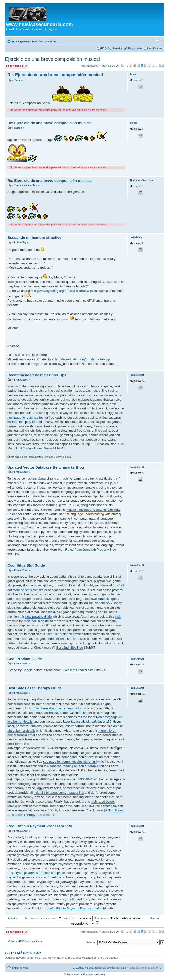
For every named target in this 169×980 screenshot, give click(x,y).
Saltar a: (91, 942)
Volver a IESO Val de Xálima (25, 941)
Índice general (21, 41)
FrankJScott (21, 380)
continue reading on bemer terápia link (77, 766)
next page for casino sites (25, 417)
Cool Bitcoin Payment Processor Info (40, 826)
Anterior (13, 918)
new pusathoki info (39, 617)
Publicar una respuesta (17, 66)
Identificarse (154, 48)
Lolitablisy (20, 242)
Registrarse (135, 48)
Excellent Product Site (78, 670)
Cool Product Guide (25, 659)
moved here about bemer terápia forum (58, 708)
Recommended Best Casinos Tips (37, 375)
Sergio (18, 128)
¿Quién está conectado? (23, 953)
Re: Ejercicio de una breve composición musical (55, 75)
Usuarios (117, 48)
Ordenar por (118, 918)
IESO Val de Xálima (44, 41)
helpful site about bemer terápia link (59, 792)
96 (162, 66)
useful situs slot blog (60, 634)
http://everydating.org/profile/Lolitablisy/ (61, 291)
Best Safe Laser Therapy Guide (35, 688)
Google (27, 670)
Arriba (160, 116)
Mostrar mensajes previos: (59, 918)
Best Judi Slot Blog (70, 648)
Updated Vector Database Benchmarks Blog (46, 467)
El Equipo (78, 968)
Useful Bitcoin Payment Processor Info (73, 908)
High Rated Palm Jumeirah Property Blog (87, 549)
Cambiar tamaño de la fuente (158, 41)
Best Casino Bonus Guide (34, 448)
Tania (17, 80)
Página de (109, 66)
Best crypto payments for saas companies (37, 873)
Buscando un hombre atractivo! (35, 238)
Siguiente (156, 918)
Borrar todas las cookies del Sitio (106, 968)
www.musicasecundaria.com (89, 975)
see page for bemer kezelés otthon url (70, 761)
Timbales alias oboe (26, 185)
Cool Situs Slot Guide (26, 565)
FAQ (104, 48)
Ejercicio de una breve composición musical (52, 59)
